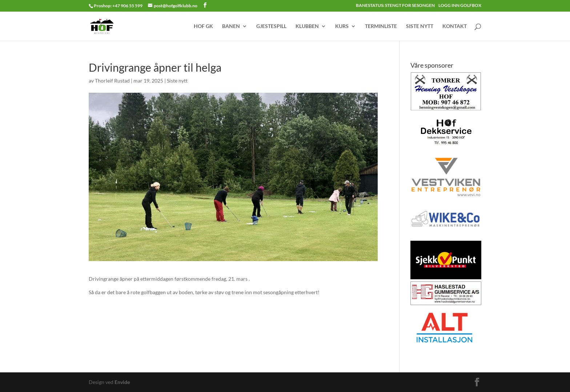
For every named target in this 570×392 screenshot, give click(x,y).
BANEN (231, 26)
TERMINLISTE (381, 26)
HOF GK (203, 26)
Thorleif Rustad (112, 81)
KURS (342, 26)
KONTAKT (455, 26)
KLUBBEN (307, 26)
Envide (122, 382)
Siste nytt (177, 81)
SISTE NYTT (420, 26)
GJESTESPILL (271, 26)
